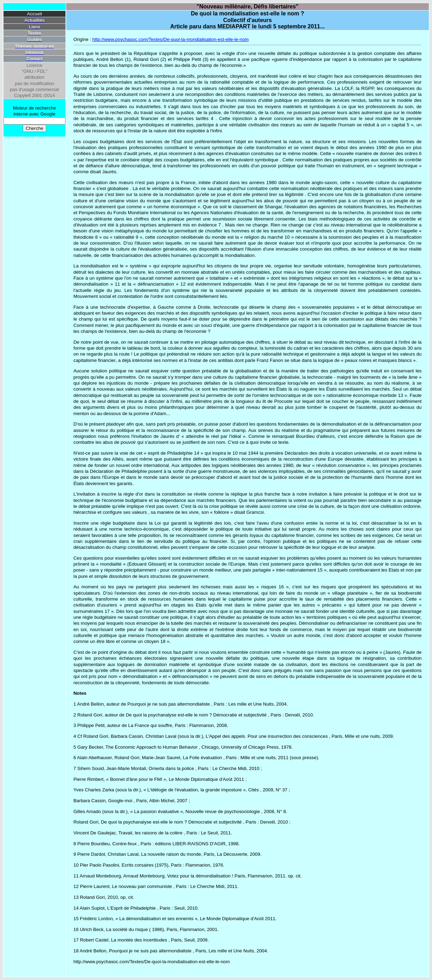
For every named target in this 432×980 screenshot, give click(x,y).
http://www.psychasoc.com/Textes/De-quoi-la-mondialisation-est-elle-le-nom (171, 39)
